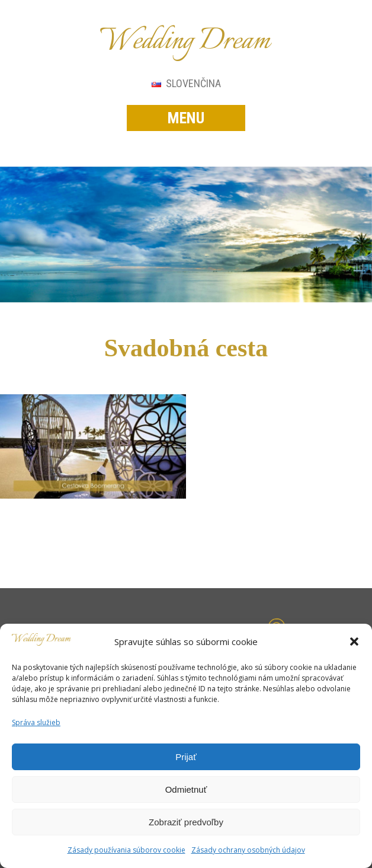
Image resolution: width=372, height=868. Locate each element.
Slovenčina (186, 83)
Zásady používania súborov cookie (126, 850)
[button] (354, 642)
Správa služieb (36, 722)
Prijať (186, 757)
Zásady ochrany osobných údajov (248, 850)
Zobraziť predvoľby (186, 822)
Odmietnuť (186, 789)
